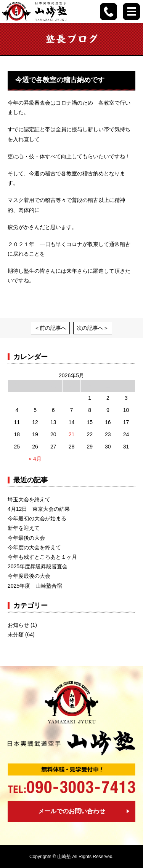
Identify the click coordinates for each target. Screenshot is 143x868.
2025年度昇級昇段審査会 (38, 566)
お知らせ (18, 625)
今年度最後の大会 (29, 576)
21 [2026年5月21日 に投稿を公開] (72, 434)
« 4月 (35, 459)
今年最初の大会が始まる (37, 518)
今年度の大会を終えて (34, 547)
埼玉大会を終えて (29, 499)
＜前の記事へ (50, 328)
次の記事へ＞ (93, 328)
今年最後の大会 (26, 538)
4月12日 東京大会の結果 (39, 509)
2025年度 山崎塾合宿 (35, 586)
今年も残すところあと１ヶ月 (42, 557)
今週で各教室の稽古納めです (60, 80)
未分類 (16, 634)
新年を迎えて (24, 528)
